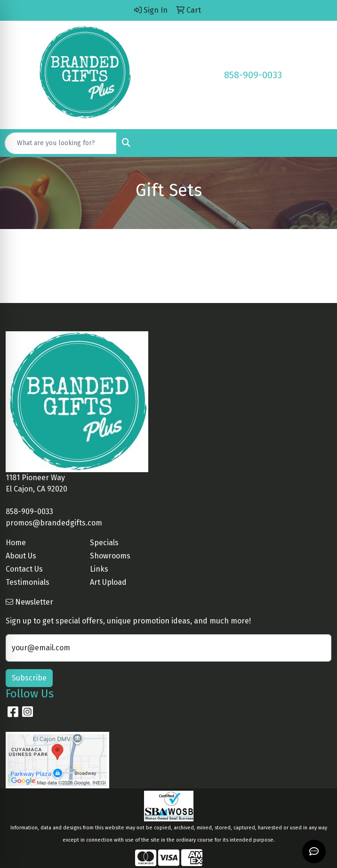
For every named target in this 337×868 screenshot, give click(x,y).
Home (16, 543)
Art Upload (108, 582)
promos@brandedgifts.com (54, 523)
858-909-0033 (253, 75)
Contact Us (24, 569)
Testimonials (28, 582)
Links (99, 569)
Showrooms (110, 556)
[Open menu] (318, 143)
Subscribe (29, 678)
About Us (21, 556)
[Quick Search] (61, 143)
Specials (104, 543)
